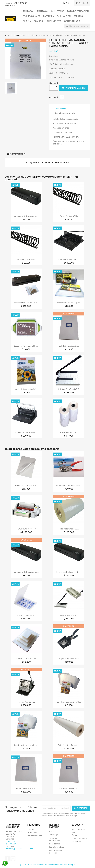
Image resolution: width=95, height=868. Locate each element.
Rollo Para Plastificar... (69, 432)
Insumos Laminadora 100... (26, 659)
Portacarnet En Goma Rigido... (69, 303)
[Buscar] (77, 26)
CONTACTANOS (72, 21)
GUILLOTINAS (58, 11)
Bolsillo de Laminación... (69, 346)
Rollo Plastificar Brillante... (69, 745)
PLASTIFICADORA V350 (26, 529)
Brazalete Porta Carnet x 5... (26, 346)
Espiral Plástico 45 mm (69, 216)
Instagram (13, 859)
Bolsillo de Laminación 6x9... (26, 389)
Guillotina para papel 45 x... (69, 389)
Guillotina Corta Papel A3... (69, 259)
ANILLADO (28, 11)
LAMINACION (42, 11)
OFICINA (27, 21)
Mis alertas (76, 842)
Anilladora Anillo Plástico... (26, 432)
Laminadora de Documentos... (26, 216)
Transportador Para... (26, 615)
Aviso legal (54, 835)
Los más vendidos (35, 836)
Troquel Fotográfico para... (69, 659)
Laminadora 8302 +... (69, 615)
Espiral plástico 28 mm (26, 259)
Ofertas (30, 829)
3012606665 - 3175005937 (17, 4)
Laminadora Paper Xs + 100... (26, 303)
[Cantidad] (52, 88)
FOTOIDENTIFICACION (78, 11)
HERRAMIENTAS (53, 21)
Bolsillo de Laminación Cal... (26, 486)
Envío (52, 832)
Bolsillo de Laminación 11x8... (26, 745)
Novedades (32, 832)
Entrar (74, 835)
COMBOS (38, 21)
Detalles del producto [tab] (65, 113)
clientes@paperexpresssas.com (20, 849)
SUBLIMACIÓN (64, 16)
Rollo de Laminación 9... (69, 529)
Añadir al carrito (74, 88)
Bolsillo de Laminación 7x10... (69, 702)
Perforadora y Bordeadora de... (69, 486)
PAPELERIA (49, 16)
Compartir (62, 97)
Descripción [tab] (61, 109)
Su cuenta (77, 825)
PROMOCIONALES (32, 16)
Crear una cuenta (79, 838)
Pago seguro (55, 844)
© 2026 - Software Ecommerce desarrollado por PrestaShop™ (48, 865)
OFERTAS (78, 16)
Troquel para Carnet (26, 702)
